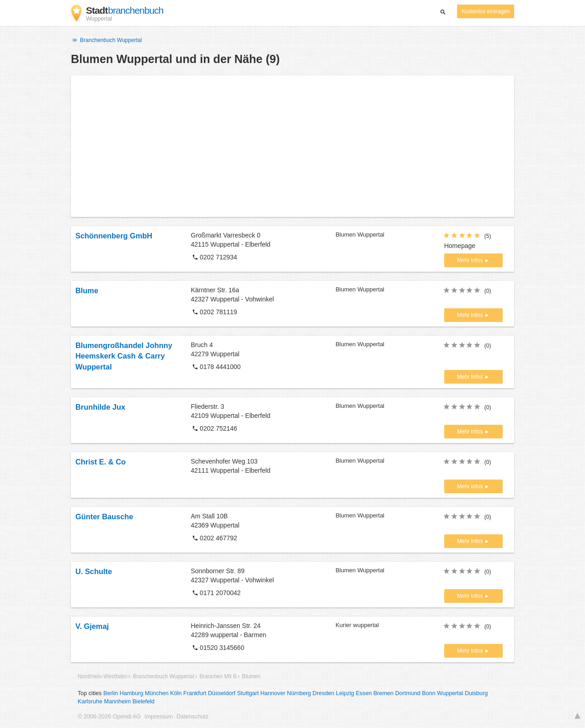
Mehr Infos (471, 260)
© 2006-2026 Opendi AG (109, 717)
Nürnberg (299, 693)
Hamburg (132, 693)
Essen (364, 693)
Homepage (460, 246)
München (157, 693)
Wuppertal (450, 693)
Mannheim (117, 702)
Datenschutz (192, 717)
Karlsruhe (90, 702)
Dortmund (408, 693)
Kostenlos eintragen (486, 11)
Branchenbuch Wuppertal (106, 40)
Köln (176, 693)
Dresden (324, 693)
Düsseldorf (222, 693)
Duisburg (476, 693)
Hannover (273, 693)
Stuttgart (248, 693)
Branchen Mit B (218, 676)
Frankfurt (195, 693)
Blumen (251, 676)
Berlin (111, 693)
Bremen (383, 693)
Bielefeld (144, 702)
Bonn (428, 693)
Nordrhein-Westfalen (103, 676)
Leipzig (345, 693)
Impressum (159, 717)
